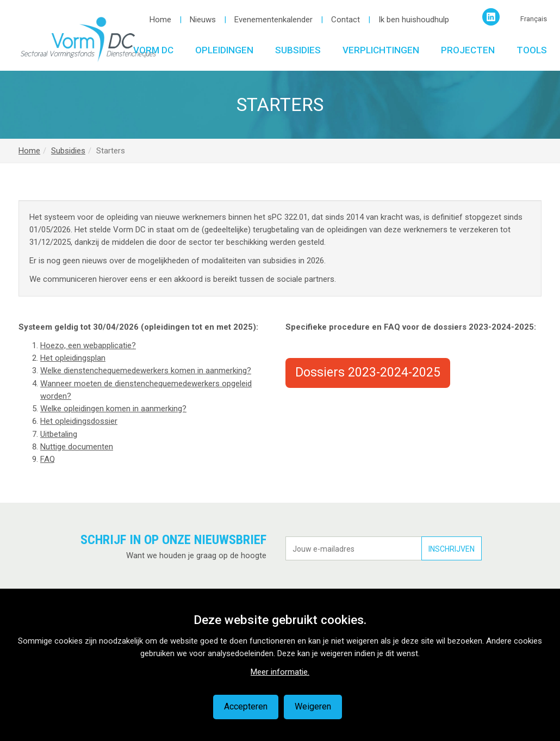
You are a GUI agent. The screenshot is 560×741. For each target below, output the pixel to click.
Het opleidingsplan (73, 358)
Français (534, 19)
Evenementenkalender (273, 20)
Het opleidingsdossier (79, 421)
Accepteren (246, 706)
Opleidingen (224, 50)
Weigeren (313, 706)
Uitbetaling (59, 434)
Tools (532, 50)
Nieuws (203, 20)
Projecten (468, 50)
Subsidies (298, 50)
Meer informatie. (280, 672)
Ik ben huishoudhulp (414, 20)
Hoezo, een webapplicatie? (88, 345)
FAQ (48, 459)
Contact (346, 20)
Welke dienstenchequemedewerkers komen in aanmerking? (146, 370)
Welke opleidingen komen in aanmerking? (113, 409)
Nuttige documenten (77, 447)
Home (160, 20)
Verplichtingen (381, 50)
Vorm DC (153, 50)
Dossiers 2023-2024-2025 (368, 372)
